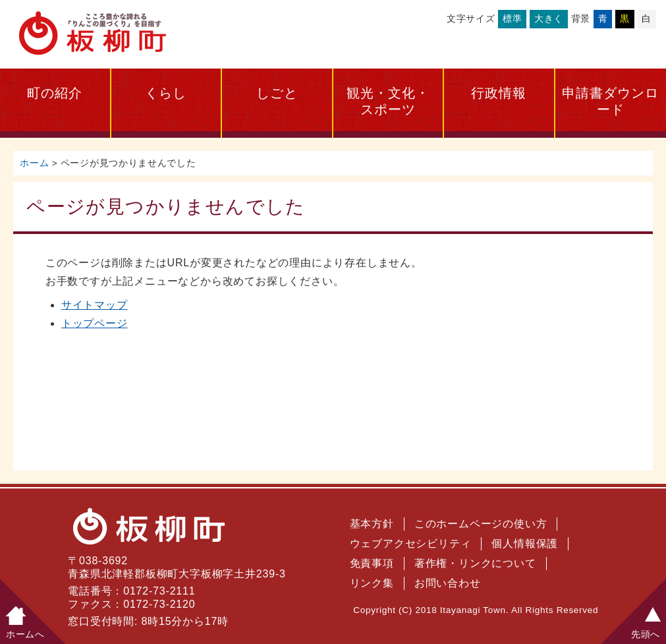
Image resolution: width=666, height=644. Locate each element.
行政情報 (499, 93)
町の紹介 (55, 93)
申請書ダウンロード (610, 101)
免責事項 (372, 563)
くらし (166, 93)
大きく (549, 18)
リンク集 (372, 583)
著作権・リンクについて (475, 563)
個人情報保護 (525, 543)
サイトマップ (95, 305)
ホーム (34, 163)
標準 (512, 18)
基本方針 (372, 524)
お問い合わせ (448, 583)
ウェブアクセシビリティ (411, 543)
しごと (277, 93)
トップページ (95, 323)
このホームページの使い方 (481, 524)
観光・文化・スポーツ (388, 101)
